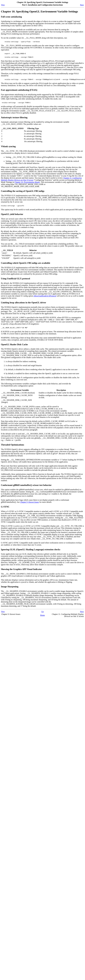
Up (42, 614)
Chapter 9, (30, 505)
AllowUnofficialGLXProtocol (45, 298)
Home (42, 618)
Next (82, 5)
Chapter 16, (27, 184)
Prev (3, 5)
